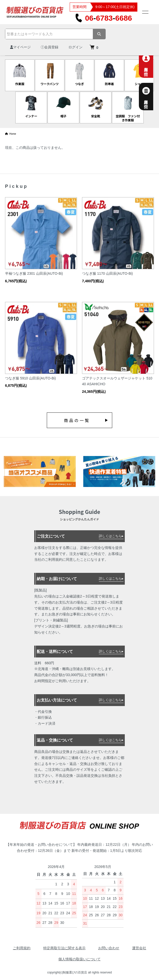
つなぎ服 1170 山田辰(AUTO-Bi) (107, 273)
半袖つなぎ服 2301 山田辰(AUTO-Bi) (34, 273)
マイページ (20, 47)
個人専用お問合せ (152, 64)
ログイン (75, 47)
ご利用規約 (22, 948)
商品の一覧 (77, 420)
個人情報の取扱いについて (79, 959)
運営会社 (139, 948)
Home (11, 134)
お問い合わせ (109, 948)
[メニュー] (145, 12)
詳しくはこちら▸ (111, 536)
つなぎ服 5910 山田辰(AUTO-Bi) (30, 378)
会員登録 (50, 47)
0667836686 (104, 18)
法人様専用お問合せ (152, 97)
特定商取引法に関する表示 (64, 948)
